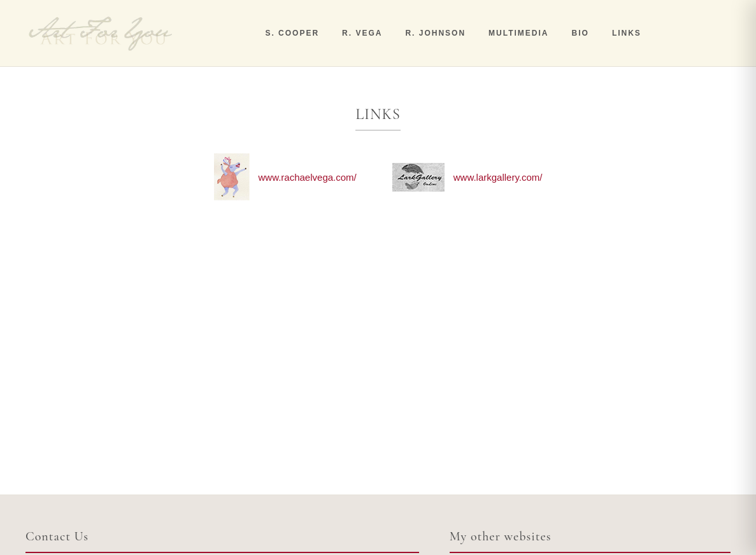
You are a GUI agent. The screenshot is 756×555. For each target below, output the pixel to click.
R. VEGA (362, 33)
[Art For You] (101, 33)
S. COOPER (292, 33)
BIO (581, 33)
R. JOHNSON (435, 33)
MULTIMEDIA (518, 33)
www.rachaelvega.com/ (308, 177)
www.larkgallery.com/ (498, 177)
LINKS (627, 33)
